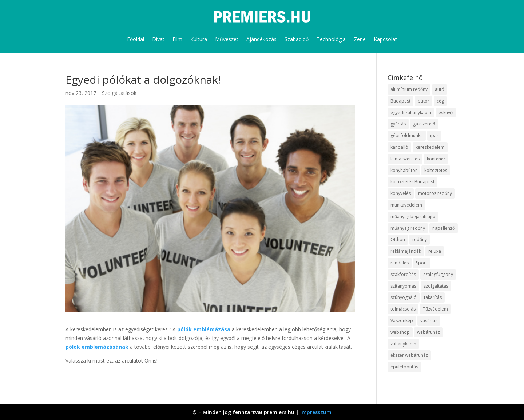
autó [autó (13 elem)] (440, 89)
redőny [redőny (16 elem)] (420, 239)
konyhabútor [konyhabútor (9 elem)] (404, 170)
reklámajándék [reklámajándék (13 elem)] (406, 251)
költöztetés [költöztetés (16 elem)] (436, 170)
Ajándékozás (261, 39)
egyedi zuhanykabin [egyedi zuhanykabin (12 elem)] (411, 113)
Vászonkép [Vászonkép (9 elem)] (402, 321)
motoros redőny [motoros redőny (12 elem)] (435, 193)
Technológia (331, 39)
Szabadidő (297, 39)
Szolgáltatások (119, 93)
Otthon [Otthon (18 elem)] (398, 239)
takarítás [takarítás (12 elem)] (433, 297)
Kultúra (199, 39)
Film (177, 39)
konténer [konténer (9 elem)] (436, 159)
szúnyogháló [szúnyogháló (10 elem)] (404, 297)
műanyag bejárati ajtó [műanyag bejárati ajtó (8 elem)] (413, 217)
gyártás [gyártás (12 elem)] (398, 124)
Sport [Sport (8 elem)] (422, 263)
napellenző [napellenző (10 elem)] (444, 228)
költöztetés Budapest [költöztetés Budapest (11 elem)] (412, 182)
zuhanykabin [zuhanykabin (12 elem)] (403, 344)
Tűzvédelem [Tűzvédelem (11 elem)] (435, 309)
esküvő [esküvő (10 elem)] (446, 113)
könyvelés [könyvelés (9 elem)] (401, 193)
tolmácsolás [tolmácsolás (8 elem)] (403, 309)
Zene (360, 39)
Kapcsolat (385, 39)
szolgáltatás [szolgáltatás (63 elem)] (436, 286)
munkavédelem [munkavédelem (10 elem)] (406, 205)
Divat (158, 39)
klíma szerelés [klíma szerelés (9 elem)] (405, 159)
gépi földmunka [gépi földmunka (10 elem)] (407, 135)
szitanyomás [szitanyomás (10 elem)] (403, 286)
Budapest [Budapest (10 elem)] (400, 101)
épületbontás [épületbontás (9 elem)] (404, 367)
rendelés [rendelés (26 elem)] (400, 263)
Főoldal (136, 39)
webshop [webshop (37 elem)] (400, 332)
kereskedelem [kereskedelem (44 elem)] (430, 147)
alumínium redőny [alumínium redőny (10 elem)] (409, 89)
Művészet (227, 39)
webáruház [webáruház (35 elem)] (428, 332)
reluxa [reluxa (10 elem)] (435, 251)
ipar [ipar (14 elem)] (434, 135)
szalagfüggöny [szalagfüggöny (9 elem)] (438, 274)
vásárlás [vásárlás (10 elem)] (429, 321)
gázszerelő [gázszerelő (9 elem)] (424, 124)
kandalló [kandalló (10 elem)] (399, 147)
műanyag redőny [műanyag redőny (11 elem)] (408, 228)
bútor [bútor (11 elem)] (424, 101)
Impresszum (316, 412)
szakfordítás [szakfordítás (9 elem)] (403, 274)
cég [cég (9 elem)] (440, 101)
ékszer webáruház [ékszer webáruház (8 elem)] (409, 355)
